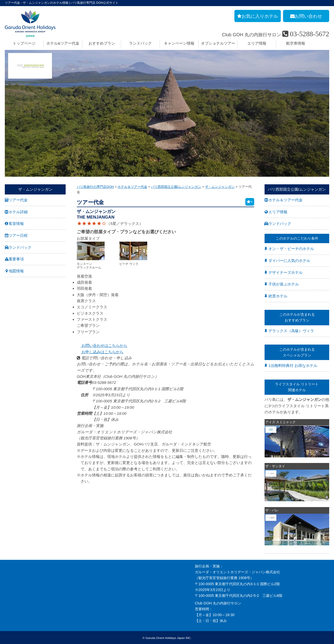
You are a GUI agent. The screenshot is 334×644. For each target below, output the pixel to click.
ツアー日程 (18, 235)
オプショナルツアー (218, 43)
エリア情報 (257, 43)
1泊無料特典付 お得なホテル (293, 365)
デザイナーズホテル (285, 272)
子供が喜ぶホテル (284, 284)
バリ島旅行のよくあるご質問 (129, 578)
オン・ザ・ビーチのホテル (291, 249)
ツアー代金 (18, 200)
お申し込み (14, 601)
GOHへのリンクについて (126, 595)
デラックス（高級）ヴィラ (291, 331)
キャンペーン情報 (179, 43)
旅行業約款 (14, 578)
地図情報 (16, 271)
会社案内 (12, 566)
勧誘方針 (12, 613)
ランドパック (140, 43)
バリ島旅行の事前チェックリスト (133, 583)
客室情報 (16, 223)
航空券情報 (296, 43)
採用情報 (12, 572)
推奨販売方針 (15, 618)
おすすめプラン (102, 43)
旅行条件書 (14, 583)
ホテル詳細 (18, 212)
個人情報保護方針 (19, 607)
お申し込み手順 (119, 566)
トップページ (24, 43)
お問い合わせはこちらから (102, 345)
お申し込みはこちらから (100, 352)
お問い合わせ (15, 595)
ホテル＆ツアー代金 (285, 200)
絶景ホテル (278, 296)
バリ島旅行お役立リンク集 (127, 589)
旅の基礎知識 (117, 572)
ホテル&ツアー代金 (63, 43)
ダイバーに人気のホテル (289, 261)
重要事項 (16, 259)
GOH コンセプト (18, 589)
